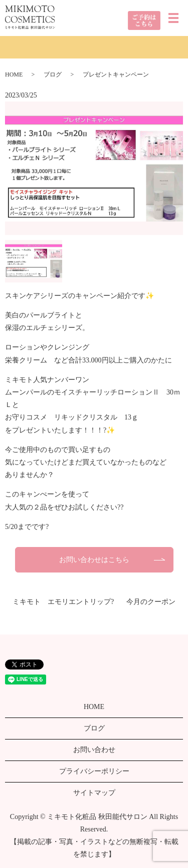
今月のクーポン (151, 602)
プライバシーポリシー (94, 771)
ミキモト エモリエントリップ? (63, 602)
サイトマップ (94, 793)
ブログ (53, 74)
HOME (14, 74)
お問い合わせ (94, 750)
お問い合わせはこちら (94, 560)
